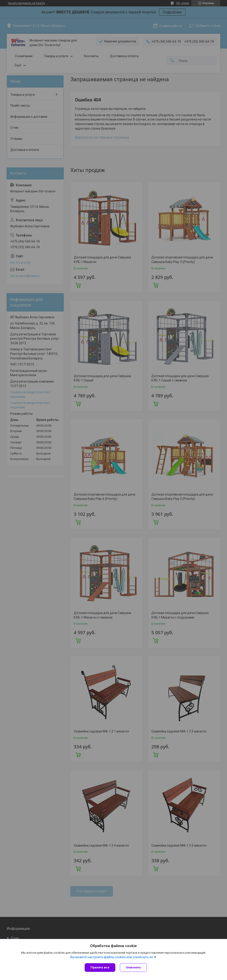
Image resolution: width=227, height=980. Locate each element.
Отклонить (133, 967)
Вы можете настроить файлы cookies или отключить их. (112, 957)
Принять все (100, 967)
